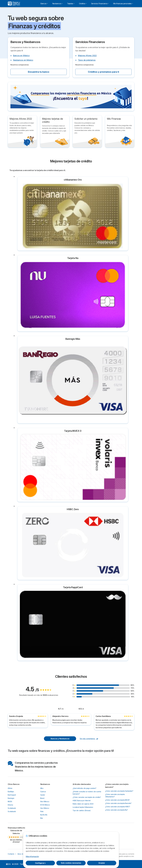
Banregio (11, 798)
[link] (16, 835)
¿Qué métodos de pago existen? (84, 788)
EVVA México (45, 805)
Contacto (11, 854)
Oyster (43, 795)
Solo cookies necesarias (71, 863)
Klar (42, 818)
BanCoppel (12, 795)
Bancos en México (21, 56)
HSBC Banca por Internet (82, 801)
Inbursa (10, 805)
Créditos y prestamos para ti (104, 72)
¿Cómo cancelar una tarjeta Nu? (116, 810)
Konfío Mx (44, 815)
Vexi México (45, 808)
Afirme (10, 788)
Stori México (45, 801)
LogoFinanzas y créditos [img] (8, 864)
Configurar (40, 863)
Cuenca (43, 792)
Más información (32, 857)
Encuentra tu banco (39, 72)
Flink (42, 811)
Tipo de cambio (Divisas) (82, 810)
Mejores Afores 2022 (87, 56)
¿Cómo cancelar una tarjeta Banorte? (118, 803)
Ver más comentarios (89, 739)
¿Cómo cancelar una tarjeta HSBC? (118, 807)
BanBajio (11, 792)
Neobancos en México (23, 60)
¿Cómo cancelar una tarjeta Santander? (119, 791)
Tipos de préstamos (87, 60)
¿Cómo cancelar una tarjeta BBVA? (117, 800)
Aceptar (102, 863)
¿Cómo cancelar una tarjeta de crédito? (87, 797)
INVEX (10, 801)
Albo (42, 788)
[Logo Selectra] (14, 4)
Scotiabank (12, 808)
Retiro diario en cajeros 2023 (83, 804)
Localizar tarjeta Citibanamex (83, 807)
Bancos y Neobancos (60, 739)
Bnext (42, 798)
